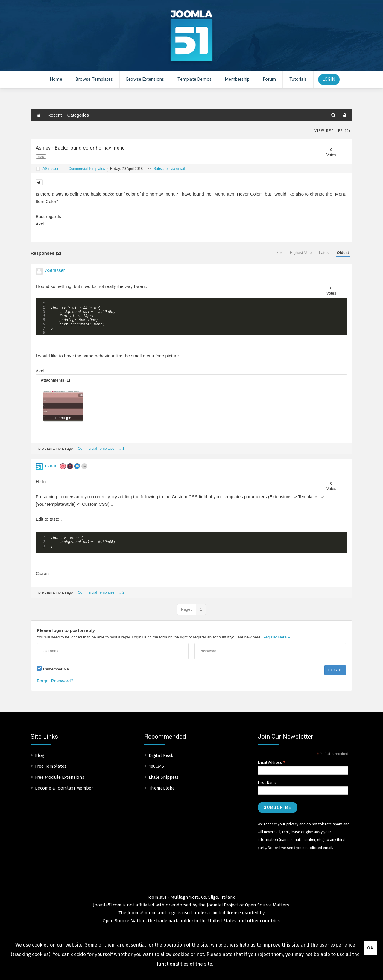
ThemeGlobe (162, 796)
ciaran (51, 471)
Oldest (343, 253)
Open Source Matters (267, 913)
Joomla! (135, 921)
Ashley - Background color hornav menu (80, 148)
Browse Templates (94, 79)
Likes (278, 253)
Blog (40, 764)
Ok (371, 948)
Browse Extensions (145, 79)
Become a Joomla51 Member (64, 796)
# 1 (122, 455)
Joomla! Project (222, 913)
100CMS (156, 775)
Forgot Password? (55, 689)
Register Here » (276, 646)
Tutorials (298, 79)
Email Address (272, 771)
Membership (237, 79)
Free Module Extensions (60, 786)
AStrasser (50, 169)
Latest (324, 253)
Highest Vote (301, 253)
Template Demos (194, 79)
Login (329, 79)
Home (56, 79)
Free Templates (51, 775)
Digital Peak (161, 764)
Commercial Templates (87, 169)
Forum (269, 79)
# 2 (122, 601)
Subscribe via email (166, 169)
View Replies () (333, 131)
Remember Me (56, 678)
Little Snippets (164, 786)
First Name (267, 791)
